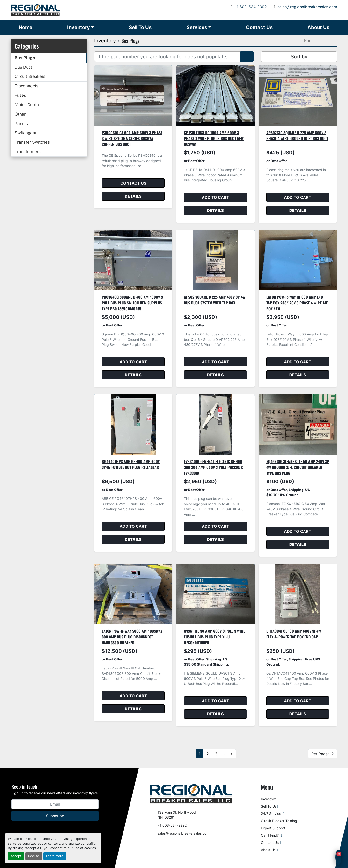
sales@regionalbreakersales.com (307, 7)
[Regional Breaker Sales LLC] (191, 793)
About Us (318, 27)
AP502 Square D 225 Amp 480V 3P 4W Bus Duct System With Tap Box (215, 300)
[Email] (55, 804)
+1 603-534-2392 (250, 7)
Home (25, 27)
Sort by (299, 57)
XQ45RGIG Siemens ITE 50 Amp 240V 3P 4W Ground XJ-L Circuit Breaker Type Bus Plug (298, 467)
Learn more (55, 856)
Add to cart (215, 197)
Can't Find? (270, 835)
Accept (16, 856)
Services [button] (197, 27)
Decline (34, 856)
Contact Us (259, 27)
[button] (81, 27)
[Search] (167, 57)
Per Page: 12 (323, 754)
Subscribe (55, 816)
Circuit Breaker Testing (279, 821)
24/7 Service (272, 813)
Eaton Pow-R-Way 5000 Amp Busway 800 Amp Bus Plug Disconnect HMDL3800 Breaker (132, 637)
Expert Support (273, 828)
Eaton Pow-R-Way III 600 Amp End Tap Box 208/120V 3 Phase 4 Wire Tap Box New (297, 303)
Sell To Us (140, 27)
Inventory (79, 27)
